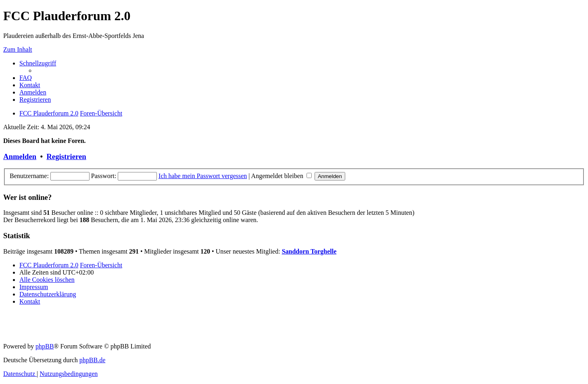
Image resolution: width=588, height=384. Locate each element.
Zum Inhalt (18, 49)
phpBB (45, 346)
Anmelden (20, 156)
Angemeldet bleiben (281, 176)
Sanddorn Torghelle (309, 251)
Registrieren (66, 156)
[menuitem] (26, 78)
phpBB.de (92, 360)
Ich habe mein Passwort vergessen (203, 176)
